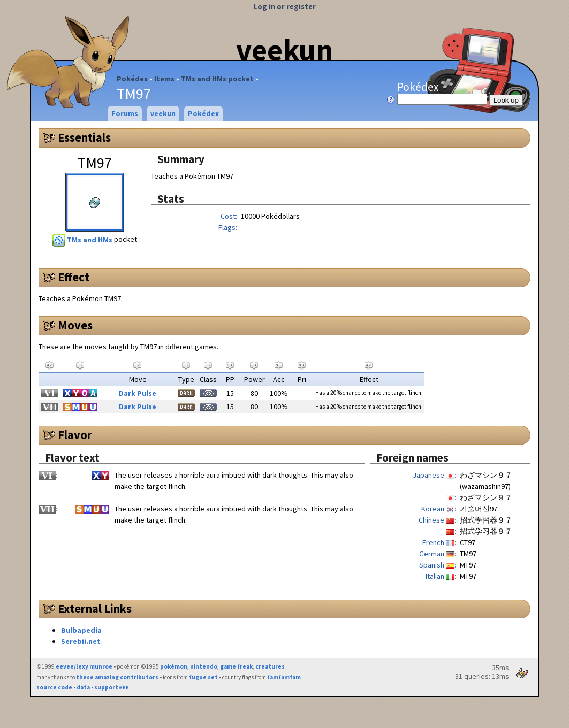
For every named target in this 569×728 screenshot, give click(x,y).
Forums (125, 113)
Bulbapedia (81, 630)
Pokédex (132, 79)
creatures (270, 666)
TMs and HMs (83, 240)
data (83, 687)
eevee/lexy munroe (84, 666)
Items (164, 79)
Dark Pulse (138, 393)
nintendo (204, 666)
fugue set (203, 677)
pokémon (174, 666)
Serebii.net (81, 641)
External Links (95, 609)
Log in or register (285, 6)
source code (54, 687)
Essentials (84, 137)
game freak (236, 666)
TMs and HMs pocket (217, 79)
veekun (284, 50)
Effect (74, 277)
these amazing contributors (117, 677)
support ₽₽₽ (112, 687)
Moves (75, 325)
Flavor (75, 435)
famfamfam (284, 677)
